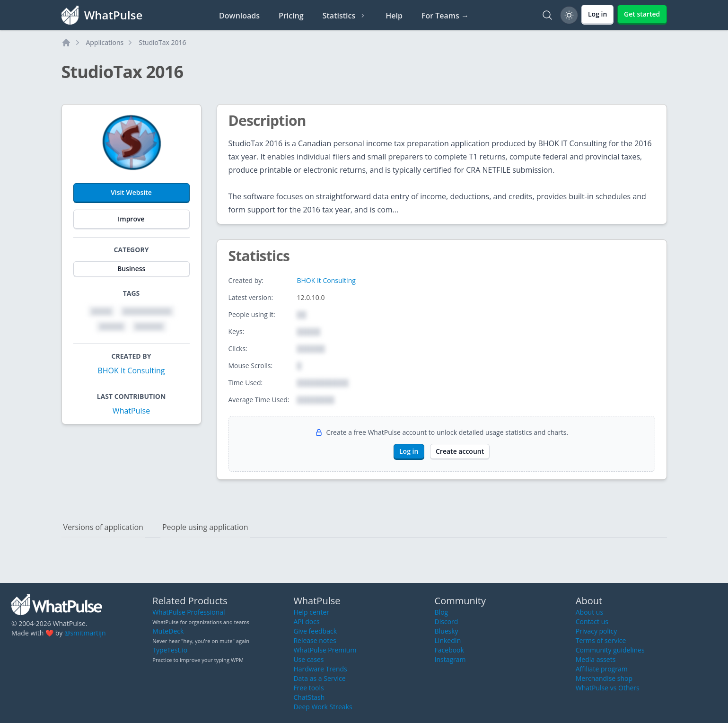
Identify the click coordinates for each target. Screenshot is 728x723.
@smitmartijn (85, 633)
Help (394, 16)
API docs (306, 622)
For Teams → (445, 16)
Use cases (308, 659)
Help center (311, 612)
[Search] (547, 15)
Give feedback (315, 631)
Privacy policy (596, 631)
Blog (442, 612)
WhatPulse (131, 411)
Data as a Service (319, 678)
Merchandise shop (604, 678)
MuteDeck (168, 631)
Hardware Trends (320, 669)
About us (589, 612)
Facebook (449, 650)
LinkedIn (448, 640)
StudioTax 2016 (162, 42)
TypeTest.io (170, 650)
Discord (447, 622)
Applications (105, 42)
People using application (205, 527)
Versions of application (103, 527)
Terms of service (601, 640)
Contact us (592, 622)
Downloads (239, 16)
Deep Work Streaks (323, 707)
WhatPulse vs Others (608, 688)
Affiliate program (602, 669)
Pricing (291, 16)
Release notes (315, 640)
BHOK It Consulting (131, 370)
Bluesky (447, 631)
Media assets (596, 659)
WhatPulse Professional (189, 612)
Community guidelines (610, 650)
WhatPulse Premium (325, 650)
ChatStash (309, 697)
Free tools (308, 688)
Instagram (450, 659)
